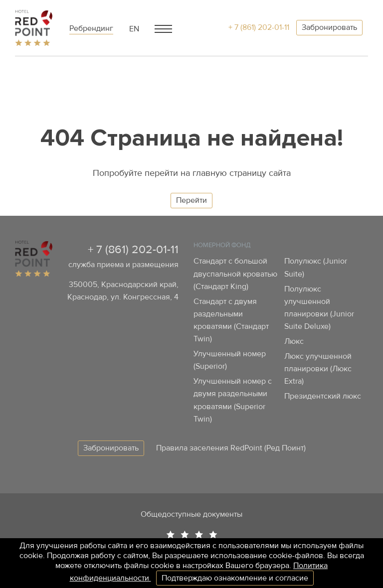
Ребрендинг (91, 29)
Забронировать (329, 27)
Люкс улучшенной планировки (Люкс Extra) (318, 369)
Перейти (191, 200)
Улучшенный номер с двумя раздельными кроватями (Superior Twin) (233, 400)
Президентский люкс (323, 396)
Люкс (294, 341)
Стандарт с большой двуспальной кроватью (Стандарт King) (235, 274)
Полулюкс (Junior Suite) (316, 267)
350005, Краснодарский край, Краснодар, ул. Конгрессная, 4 (123, 291)
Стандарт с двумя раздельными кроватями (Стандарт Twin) (231, 320)
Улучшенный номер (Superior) (230, 360)
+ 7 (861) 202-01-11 (259, 27)
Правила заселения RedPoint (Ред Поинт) (231, 448)
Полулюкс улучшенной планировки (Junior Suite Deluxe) (319, 308)
